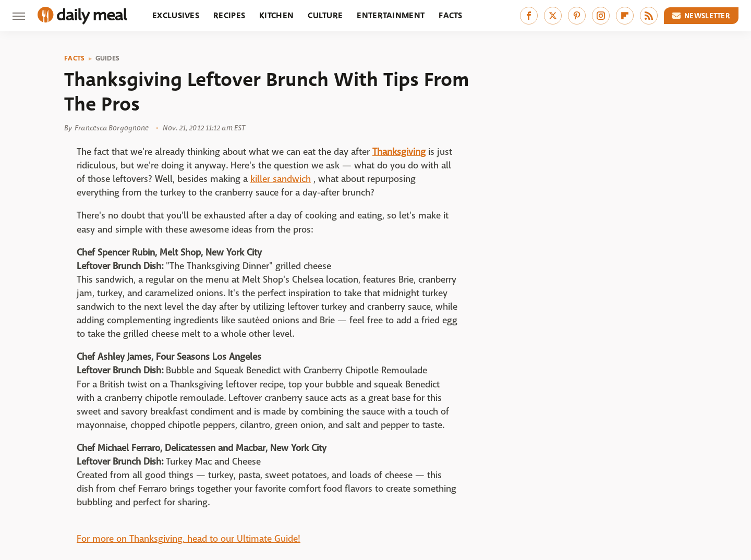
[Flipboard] (625, 16)
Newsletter (701, 16)
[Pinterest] (577, 16)
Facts (451, 15)
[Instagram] (601, 16)
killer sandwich (281, 179)
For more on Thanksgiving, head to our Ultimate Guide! (189, 539)
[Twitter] (553, 16)
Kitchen (276, 15)
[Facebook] (529, 16)
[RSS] (649, 16)
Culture (325, 15)
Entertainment (391, 15)
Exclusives (176, 15)
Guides (108, 58)
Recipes (229, 15)
